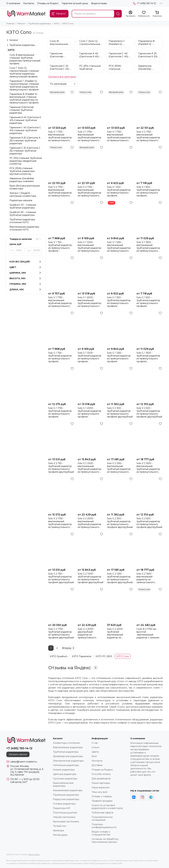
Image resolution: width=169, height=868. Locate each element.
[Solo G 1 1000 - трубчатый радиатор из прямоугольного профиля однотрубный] (91, 328)
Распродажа (60, 835)
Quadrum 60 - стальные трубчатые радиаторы (23, 214)
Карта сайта (34, 854)
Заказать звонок (18, 754)
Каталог (21, 23)
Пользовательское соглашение (102, 819)
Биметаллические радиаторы (63, 784)
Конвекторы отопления (66, 743)
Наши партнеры (101, 783)
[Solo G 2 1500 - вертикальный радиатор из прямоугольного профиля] (150, 549)
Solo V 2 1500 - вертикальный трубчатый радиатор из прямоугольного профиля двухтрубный (149, 468)
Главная (10, 23)
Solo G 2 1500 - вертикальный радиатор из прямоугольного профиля (146, 578)
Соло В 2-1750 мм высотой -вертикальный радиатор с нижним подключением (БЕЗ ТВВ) (148, 633)
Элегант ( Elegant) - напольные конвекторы (23, 194)
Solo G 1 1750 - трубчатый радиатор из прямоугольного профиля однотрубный (60, 412)
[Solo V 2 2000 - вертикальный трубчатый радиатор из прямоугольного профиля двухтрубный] (91, 494)
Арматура (58, 830)
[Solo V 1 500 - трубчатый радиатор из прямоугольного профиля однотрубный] (150, 162)
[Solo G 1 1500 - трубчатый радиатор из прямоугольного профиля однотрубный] (150, 328)
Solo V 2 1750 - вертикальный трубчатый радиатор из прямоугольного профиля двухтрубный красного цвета (61, 191)
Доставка (97, 765)
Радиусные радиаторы (66, 799)
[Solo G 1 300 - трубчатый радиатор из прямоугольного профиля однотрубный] (120, 273)
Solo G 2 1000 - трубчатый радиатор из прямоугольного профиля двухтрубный (91, 578)
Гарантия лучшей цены (75, 3)
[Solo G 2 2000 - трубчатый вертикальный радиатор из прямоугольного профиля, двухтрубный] (120, 604)
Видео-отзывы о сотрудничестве (101, 833)
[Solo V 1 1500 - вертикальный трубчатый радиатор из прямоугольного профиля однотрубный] (150, 218)
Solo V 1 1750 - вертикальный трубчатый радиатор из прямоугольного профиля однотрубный (60, 302)
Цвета (95, 752)
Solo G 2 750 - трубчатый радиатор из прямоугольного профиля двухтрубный (61, 578)
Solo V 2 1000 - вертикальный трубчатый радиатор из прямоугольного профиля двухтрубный (91, 468)
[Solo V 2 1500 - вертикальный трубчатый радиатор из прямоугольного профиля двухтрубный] (150, 439)
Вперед (69, 648)
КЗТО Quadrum (59, 656)
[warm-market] (26, 14)
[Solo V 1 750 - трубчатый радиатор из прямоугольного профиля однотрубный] (61, 218)
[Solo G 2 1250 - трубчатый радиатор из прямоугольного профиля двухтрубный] (120, 549)
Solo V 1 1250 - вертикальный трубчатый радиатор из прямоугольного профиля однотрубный (119, 247)
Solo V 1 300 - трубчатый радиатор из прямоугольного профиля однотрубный (119, 191)
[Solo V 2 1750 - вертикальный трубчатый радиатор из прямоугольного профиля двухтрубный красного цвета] (61, 162)
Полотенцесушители (65, 813)
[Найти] (118, 14)
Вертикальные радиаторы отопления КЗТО (24, 228)
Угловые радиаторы (64, 804)
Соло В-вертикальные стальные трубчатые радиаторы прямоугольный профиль (25, 59)
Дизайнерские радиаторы (68, 756)
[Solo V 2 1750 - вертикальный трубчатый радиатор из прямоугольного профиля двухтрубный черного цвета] (150, 107)
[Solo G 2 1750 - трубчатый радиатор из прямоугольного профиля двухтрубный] (61, 604)
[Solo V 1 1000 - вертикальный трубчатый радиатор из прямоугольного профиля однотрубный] (91, 218)
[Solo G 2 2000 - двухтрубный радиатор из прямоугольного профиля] (91, 604)
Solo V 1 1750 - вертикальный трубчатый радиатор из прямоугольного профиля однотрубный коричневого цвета (119, 136)
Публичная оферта (102, 813)
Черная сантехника (64, 817)
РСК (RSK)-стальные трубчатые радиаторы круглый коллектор (22, 171)
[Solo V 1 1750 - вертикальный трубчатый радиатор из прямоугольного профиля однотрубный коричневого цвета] (120, 107)
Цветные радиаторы (65, 774)
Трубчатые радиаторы (40, 23)
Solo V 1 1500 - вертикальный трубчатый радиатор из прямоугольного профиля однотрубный (148, 247)
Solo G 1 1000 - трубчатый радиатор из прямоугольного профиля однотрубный (89, 357)
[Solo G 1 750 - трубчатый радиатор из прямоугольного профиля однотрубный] (61, 328)
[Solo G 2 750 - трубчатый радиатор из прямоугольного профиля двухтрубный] (61, 549)
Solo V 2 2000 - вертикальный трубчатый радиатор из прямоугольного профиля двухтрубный (91, 523)
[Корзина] (157, 14)
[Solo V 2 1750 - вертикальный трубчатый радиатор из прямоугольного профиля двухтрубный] (61, 494)
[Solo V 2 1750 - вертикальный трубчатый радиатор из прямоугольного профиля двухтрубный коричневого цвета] (91, 162)
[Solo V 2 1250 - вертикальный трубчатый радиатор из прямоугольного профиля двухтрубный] (120, 439)
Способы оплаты (101, 774)
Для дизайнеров (101, 779)
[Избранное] (144, 14)
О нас (95, 743)
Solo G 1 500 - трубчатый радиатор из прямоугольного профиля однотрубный (148, 302)
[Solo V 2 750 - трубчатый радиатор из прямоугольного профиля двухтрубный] (61, 439)
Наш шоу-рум (99, 792)
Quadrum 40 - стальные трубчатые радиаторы (23, 206)
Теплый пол (60, 826)
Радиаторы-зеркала (21, 200)
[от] (20, 250)
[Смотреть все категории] (62, 77)
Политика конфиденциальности (104, 826)
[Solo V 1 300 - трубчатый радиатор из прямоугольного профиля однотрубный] (120, 162)
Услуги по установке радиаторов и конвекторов (107, 807)
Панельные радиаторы (66, 795)
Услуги (95, 747)
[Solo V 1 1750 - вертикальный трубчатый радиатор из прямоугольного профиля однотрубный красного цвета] (91, 107)
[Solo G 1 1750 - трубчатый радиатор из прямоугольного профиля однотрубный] (61, 384)
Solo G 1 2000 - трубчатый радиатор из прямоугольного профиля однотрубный (89, 412)
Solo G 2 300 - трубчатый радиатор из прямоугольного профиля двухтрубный (120, 523)
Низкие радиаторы (64, 770)
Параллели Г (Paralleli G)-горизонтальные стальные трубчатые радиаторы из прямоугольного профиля (24, 85)
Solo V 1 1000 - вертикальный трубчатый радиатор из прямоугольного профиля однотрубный (89, 247)
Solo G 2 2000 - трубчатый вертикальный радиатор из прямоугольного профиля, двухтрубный (120, 633)
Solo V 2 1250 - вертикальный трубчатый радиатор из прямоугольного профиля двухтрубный (120, 468)
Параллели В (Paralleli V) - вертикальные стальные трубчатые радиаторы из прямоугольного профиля (24, 98)
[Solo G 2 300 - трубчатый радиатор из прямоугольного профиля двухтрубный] (120, 494)
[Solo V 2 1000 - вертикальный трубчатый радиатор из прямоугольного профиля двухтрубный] (91, 439)
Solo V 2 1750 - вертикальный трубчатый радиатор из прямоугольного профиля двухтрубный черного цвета (149, 136)
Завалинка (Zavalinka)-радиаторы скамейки (22, 180)
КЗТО (57, 23)
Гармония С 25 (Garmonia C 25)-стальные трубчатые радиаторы (25, 151)
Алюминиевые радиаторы (68, 790)
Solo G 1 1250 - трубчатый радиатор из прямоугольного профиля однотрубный (119, 357)
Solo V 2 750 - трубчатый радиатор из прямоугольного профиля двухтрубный (61, 468)
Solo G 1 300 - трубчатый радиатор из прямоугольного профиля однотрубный (119, 302)
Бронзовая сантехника (66, 822)
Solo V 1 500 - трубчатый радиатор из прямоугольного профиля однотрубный (148, 191)
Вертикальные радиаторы (68, 747)
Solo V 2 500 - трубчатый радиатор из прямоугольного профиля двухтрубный (149, 412)
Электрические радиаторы (68, 761)
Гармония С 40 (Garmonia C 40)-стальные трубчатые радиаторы (25, 130)
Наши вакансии (101, 787)
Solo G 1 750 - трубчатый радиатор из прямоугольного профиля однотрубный (60, 357)
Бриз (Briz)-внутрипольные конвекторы (25, 187)
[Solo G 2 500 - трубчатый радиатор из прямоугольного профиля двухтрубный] (150, 494)
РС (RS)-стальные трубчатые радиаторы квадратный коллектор (26, 161)
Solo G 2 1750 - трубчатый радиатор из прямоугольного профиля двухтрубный (61, 633)
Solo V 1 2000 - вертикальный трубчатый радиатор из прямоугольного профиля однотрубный (89, 302)
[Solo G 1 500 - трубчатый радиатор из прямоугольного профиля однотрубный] (150, 273)
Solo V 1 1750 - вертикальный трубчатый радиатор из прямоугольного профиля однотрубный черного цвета (61, 136)
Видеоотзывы (99, 3)
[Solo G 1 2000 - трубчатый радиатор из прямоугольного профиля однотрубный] (91, 384)
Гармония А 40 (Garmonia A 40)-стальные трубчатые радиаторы (25, 120)
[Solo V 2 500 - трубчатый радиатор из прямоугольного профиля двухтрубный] (150, 384)
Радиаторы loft (62, 808)
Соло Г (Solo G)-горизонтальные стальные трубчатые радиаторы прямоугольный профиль (24, 72)
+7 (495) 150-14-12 (145, 3)
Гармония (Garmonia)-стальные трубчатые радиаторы (22, 110)
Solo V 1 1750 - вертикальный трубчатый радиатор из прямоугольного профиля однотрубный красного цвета (89, 136)
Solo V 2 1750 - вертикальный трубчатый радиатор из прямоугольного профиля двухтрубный (61, 523)
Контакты (29, 3)
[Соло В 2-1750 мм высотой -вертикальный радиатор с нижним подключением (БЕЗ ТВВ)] (150, 604)
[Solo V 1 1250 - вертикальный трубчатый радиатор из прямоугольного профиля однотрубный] (120, 218)
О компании (13, 3)
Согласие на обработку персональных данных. (105, 840)
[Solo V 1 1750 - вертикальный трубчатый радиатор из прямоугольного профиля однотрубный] (61, 273)
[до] (37, 250)
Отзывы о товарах (102, 796)
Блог (94, 756)
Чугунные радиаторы (65, 779)
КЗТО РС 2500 (104, 656)
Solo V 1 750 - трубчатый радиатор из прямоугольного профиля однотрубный (60, 247)
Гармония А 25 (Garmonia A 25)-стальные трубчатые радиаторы (25, 141)
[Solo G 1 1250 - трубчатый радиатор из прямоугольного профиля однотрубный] (120, 328)
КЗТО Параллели (82, 656)
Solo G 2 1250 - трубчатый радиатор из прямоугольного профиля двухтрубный (120, 578)
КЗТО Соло (123, 656)
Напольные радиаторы (66, 765)
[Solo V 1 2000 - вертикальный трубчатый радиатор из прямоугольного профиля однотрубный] (91, 273)
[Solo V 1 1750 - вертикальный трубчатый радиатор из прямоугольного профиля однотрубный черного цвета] (61, 107)
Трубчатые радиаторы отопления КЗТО (22, 221)
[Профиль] (130, 14)
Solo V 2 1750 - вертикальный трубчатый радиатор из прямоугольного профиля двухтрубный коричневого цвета (91, 191)
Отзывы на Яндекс (48, 3)
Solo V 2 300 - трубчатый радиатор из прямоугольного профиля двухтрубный (120, 412)
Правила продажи (102, 801)
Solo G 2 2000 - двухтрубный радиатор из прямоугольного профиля (87, 633)
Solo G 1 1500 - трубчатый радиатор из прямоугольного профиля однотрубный (148, 357)
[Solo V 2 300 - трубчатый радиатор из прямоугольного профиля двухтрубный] (120, 384)
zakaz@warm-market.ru (24, 762)
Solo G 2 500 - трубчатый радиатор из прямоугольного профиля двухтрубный (149, 523)
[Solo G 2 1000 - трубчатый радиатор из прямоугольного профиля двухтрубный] (91, 549)
